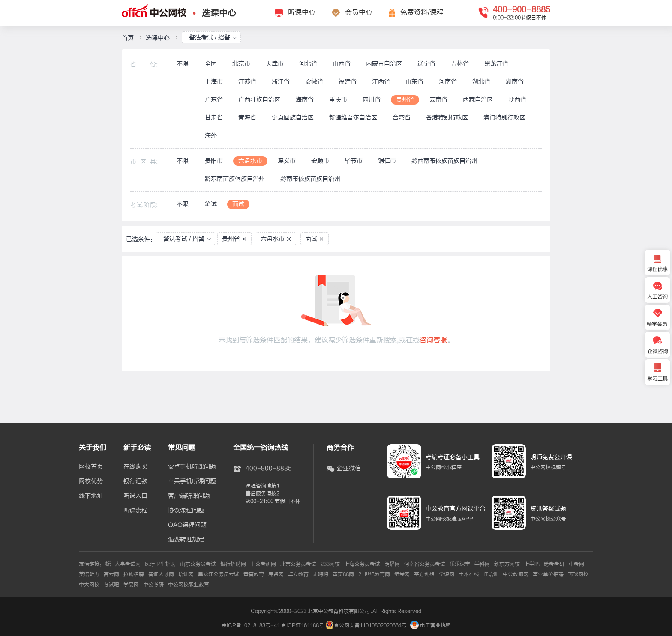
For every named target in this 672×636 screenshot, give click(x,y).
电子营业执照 (430, 625)
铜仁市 (387, 161)
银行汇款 (135, 481)
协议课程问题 (186, 511)
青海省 (247, 118)
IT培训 (491, 574)
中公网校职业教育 (189, 585)
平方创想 (424, 574)
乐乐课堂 (460, 564)
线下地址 (91, 496)
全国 (211, 64)
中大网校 (89, 585)
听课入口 (135, 496)
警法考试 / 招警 (213, 37)
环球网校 (578, 574)
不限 (183, 64)
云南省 (438, 100)
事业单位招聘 (548, 574)
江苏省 (247, 82)
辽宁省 (426, 64)
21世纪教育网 (374, 574)
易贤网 (276, 574)
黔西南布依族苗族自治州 (444, 161)
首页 (128, 38)
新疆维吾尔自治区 (353, 118)
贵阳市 (214, 161)
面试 (238, 204)
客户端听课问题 (189, 496)
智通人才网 (161, 574)
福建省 (348, 82)
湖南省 (515, 82)
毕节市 (354, 161)
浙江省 (281, 82)
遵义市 (287, 161)
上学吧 (532, 564)
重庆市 (338, 100)
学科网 (482, 564)
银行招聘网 (233, 564)
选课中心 (219, 13)
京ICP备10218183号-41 (251, 625)
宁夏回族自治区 (293, 118)
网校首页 (91, 467)
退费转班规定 (186, 540)
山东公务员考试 (198, 564)
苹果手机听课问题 (192, 481)
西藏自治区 (478, 100)
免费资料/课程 (422, 12)
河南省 (448, 82)
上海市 (214, 82)
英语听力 (89, 574)
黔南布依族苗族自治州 (310, 179)
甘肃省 (214, 118)
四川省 (372, 100)
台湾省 (402, 118)
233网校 (330, 564)
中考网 (576, 564)
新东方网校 (507, 564)
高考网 (111, 574)
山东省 (414, 82)
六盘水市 (250, 161)
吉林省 (460, 64)
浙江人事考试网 (123, 564)
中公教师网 (516, 574)
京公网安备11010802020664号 (370, 625)
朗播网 (392, 564)
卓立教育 (298, 574)
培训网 (186, 574)
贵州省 (405, 100)
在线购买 (135, 467)
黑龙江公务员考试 (219, 574)
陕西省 (517, 100)
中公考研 (153, 585)
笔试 (211, 204)
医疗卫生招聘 (160, 564)
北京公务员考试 (298, 564)
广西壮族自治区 (259, 100)
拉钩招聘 (134, 574)
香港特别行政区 (447, 118)
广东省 (214, 100)
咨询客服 (433, 340)
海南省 (305, 100)
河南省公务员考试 (425, 564)
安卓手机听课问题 (192, 467)
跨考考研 (554, 564)
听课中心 (302, 12)
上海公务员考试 (362, 564)
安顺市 (320, 161)
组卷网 (402, 574)
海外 (211, 136)
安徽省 (314, 82)
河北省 (308, 64)
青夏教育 (254, 574)
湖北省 (481, 82)
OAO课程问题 (187, 525)
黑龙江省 (496, 64)
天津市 (275, 64)
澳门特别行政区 (504, 118)
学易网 (131, 585)
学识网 (447, 574)
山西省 (342, 64)
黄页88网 (343, 574)
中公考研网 (263, 564)
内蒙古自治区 (384, 64)
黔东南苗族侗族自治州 (235, 179)
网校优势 (91, 481)
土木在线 (469, 574)
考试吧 (111, 585)
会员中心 (359, 12)
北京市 (241, 64)
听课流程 (135, 511)
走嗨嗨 (321, 574)
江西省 (381, 82)
